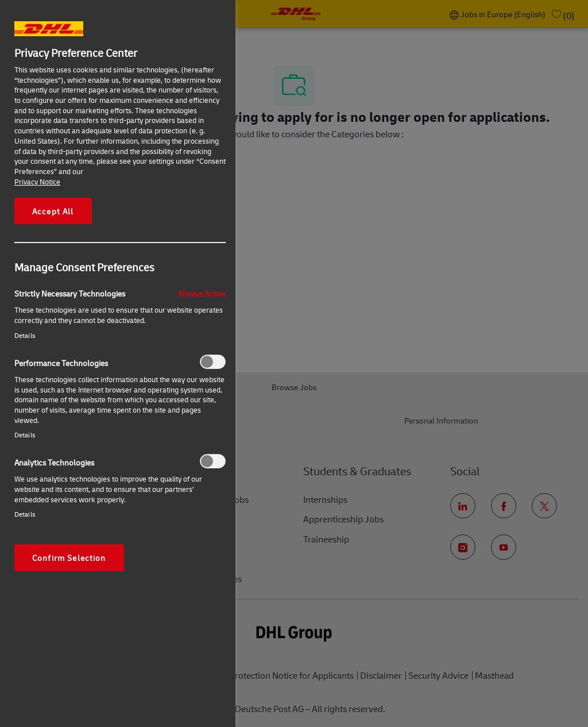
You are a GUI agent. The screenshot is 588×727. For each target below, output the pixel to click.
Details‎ (25, 335)
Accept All (53, 211)
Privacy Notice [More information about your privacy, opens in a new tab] (37, 182)
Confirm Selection (69, 557)
